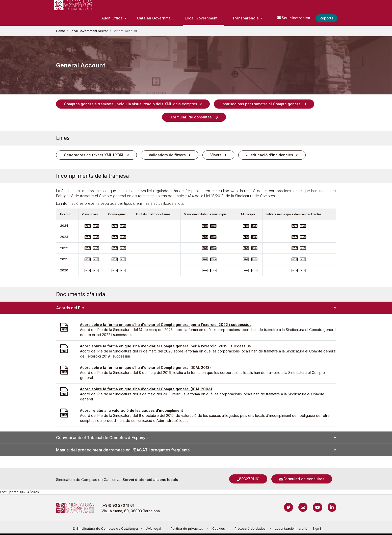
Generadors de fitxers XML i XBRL (94, 155)
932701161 (250, 479)
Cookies (219, 529)
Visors (216, 155)
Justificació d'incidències (270, 155)
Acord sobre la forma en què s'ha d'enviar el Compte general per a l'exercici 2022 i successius (166, 325)
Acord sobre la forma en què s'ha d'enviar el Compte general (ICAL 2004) (146, 389)
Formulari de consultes (191, 117)
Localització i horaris (291, 529)
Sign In (318, 529)
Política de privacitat (187, 529)
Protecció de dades (250, 529)
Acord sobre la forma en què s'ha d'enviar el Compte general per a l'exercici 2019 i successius (165, 346)
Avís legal (154, 529)
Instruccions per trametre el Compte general (262, 104)
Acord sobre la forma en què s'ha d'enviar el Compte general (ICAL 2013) (145, 367)
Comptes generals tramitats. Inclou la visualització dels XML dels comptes (130, 104)
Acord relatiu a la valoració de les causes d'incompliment (132, 410)
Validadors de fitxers (167, 155)
